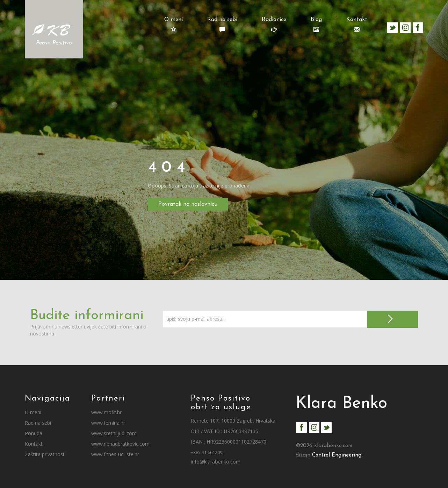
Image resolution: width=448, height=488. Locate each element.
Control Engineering (337, 455)
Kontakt (357, 25)
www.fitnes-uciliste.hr (115, 454)
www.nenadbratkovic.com (120, 444)
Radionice (274, 25)
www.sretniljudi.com (114, 433)
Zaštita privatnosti (45, 454)
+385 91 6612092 (208, 452)
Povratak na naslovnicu (188, 204)
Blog (316, 25)
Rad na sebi (222, 25)
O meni (174, 25)
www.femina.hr (108, 423)
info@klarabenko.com (216, 462)
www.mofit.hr (106, 412)
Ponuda (34, 433)
